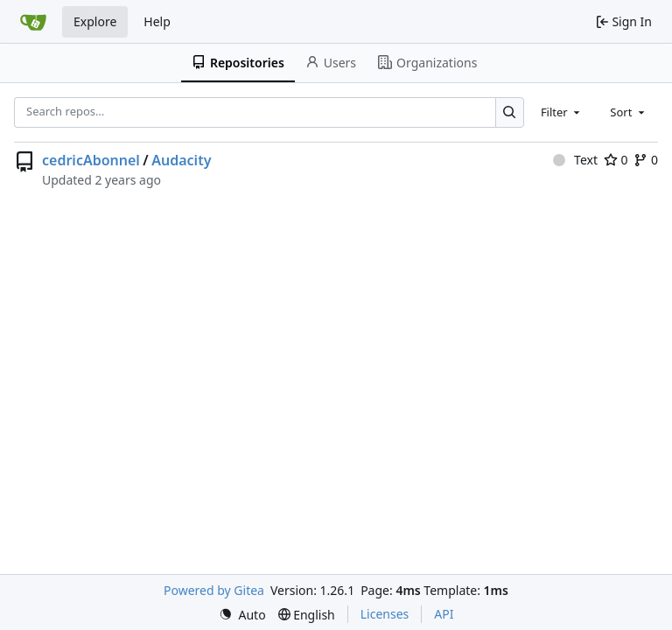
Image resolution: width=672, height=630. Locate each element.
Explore (95, 21)
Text (575, 160)
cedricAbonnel (91, 160)
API (444, 614)
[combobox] (562, 112)
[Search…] (510, 112)
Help (157, 21)
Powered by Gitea (214, 590)
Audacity (181, 160)
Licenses (385, 614)
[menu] (242, 615)
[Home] (33, 22)
